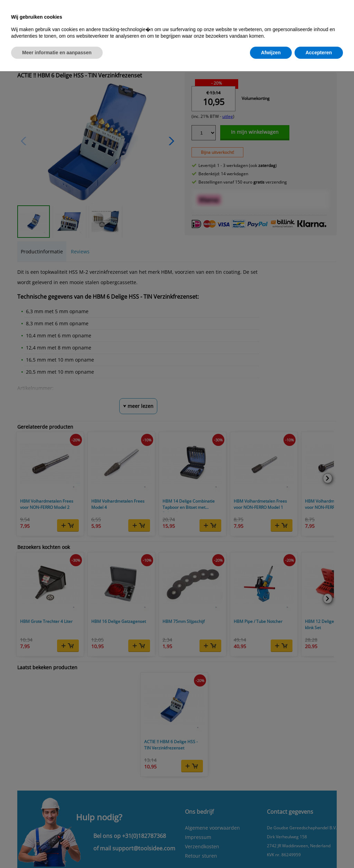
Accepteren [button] (319, 53)
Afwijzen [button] (271, 53)
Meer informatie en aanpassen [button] (57, 53)
